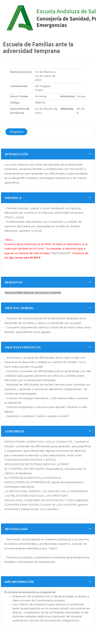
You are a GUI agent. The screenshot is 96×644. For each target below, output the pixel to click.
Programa (16, 132)
